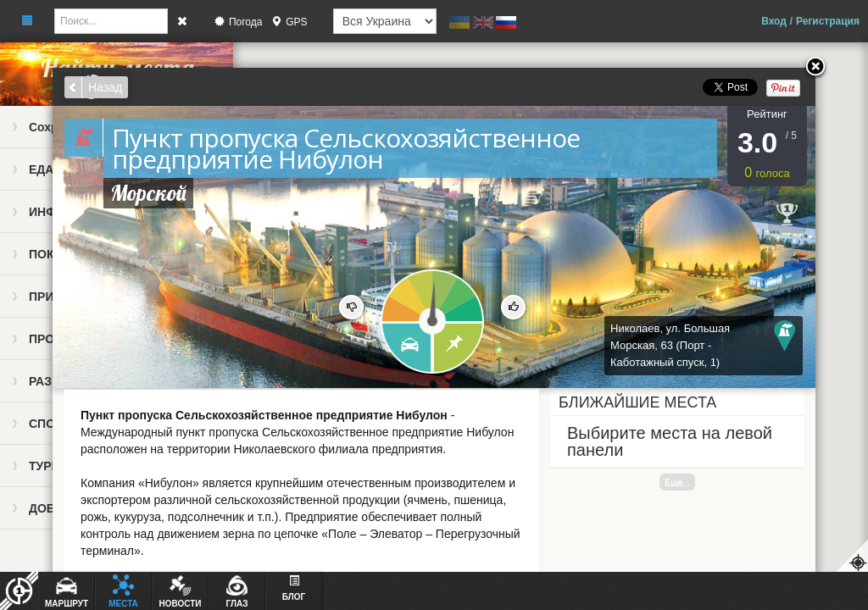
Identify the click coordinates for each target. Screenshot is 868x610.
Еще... (677, 482)
